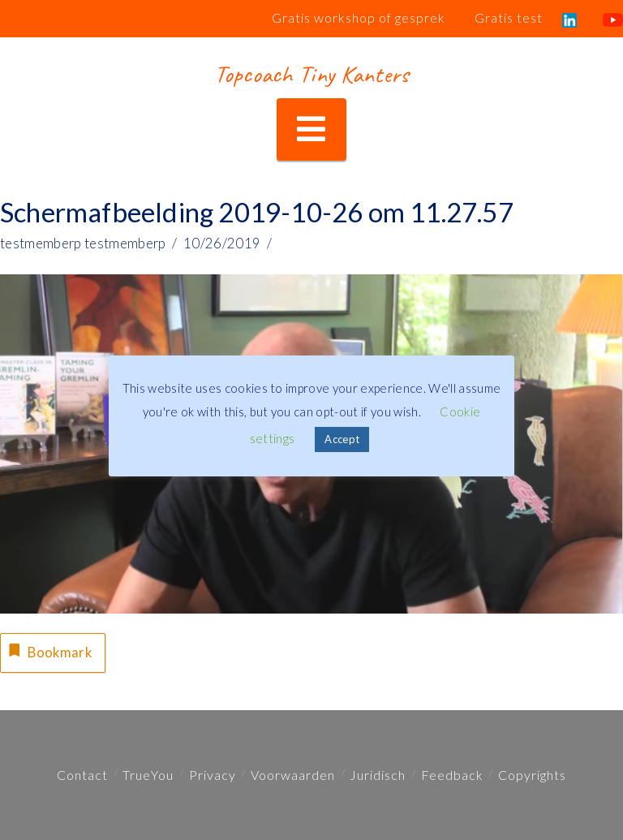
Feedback (452, 775)
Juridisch (378, 775)
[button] (311, 129)
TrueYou (148, 775)
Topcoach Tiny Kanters (311, 74)
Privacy (213, 775)
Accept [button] (342, 439)
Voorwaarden (293, 775)
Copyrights (532, 775)
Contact (82, 775)
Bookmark (48, 651)
